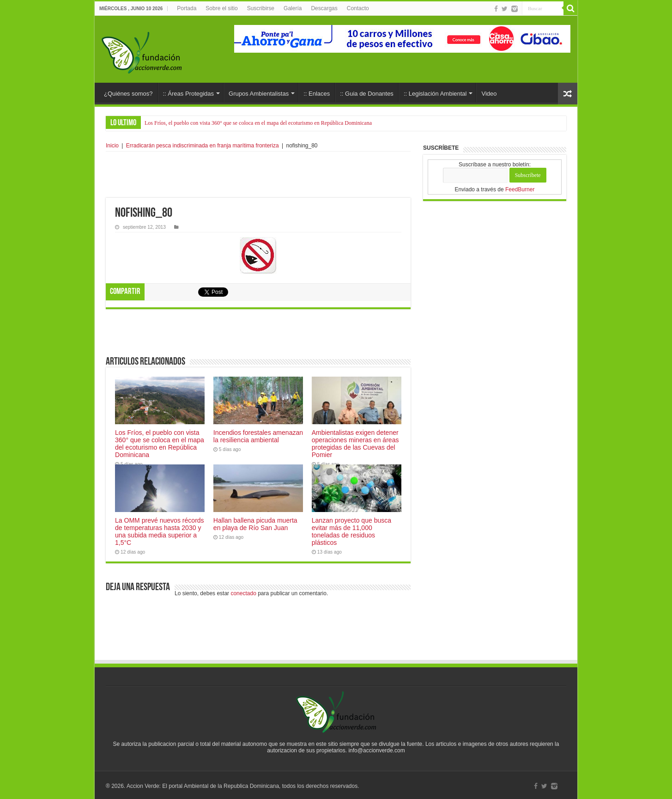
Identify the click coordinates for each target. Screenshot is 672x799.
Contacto (358, 8)
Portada (187, 8)
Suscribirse (261, 8)
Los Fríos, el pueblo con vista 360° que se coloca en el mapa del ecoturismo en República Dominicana (258, 123)
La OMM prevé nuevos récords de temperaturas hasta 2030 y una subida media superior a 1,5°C (160, 531)
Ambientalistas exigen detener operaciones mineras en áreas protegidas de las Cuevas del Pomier (355, 444)
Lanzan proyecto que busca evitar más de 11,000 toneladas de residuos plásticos (351, 531)
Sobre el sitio (221, 8)
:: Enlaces (317, 94)
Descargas (324, 8)
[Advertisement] (258, 175)
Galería (293, 8)
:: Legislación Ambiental (435, 94)
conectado (243, 593)
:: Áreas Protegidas (189, 94)
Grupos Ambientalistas (259, 94)
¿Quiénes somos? (128, 94)
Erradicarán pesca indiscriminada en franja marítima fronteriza (203, 146)
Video (489, 94)
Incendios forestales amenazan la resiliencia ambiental (258, 436)
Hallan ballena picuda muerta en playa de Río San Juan (255, 524)
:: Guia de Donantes (367, 94)
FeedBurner (520, 189)
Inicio (112, 146)
